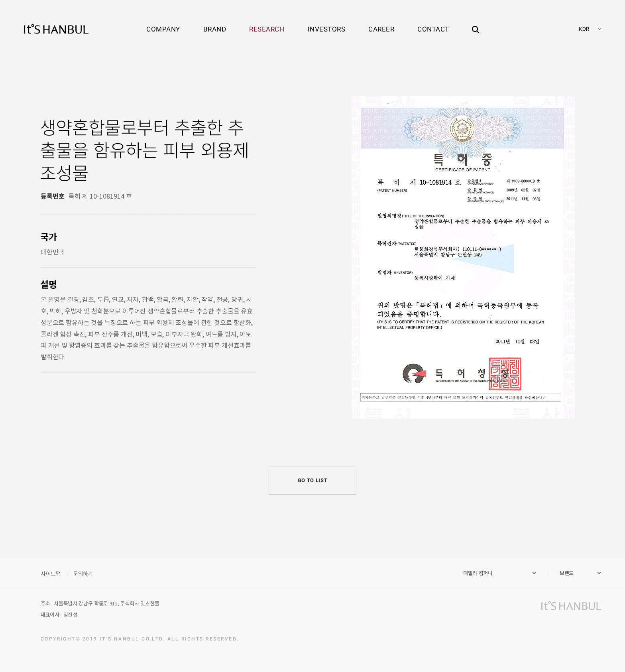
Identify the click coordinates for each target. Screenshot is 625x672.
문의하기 (83, 573)
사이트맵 (51, 573)
